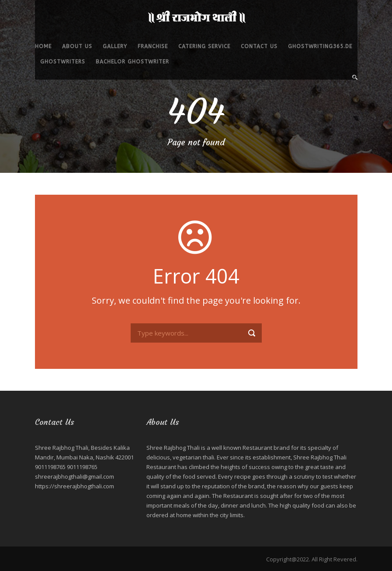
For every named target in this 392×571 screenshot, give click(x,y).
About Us (77, 46)
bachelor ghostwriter (132, 62)
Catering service (204, 46)
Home (43, 46)
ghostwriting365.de (320, 46)
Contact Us (259, 46)
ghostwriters (63, 62)
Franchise (153, 46)
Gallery (115, 46)
